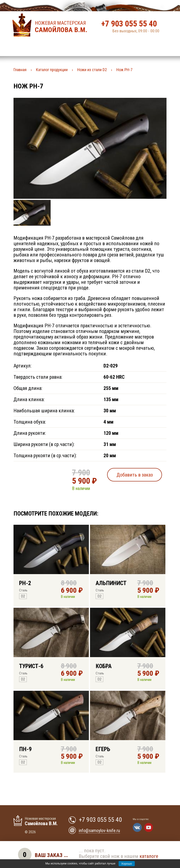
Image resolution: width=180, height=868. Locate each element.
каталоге (149, 856)
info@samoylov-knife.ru (99, 831)
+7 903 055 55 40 (129, 24)
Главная (20, 70)
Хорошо (127, 864)
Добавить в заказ (135, 475)
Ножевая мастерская (62, 27)
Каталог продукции (52, 70)
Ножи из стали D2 (92, 70)
